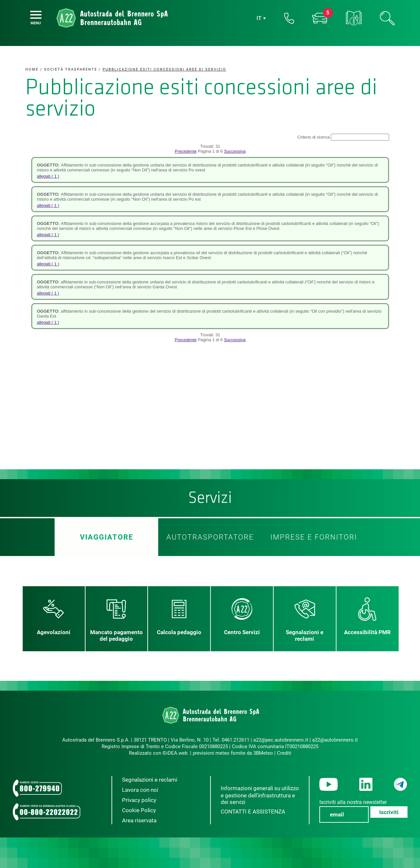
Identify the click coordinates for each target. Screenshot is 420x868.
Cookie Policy (139, 810)
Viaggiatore (106, 537)
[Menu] (36, 15)
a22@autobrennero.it (335, 740)
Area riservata (139, 820)
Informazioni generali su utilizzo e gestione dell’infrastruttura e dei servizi (260, 795)
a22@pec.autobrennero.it (281, 740)
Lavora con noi (140, 790)
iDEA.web (177, 753)
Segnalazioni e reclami (150, 780)
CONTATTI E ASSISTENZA (253, 812)
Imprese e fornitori (314, 537)
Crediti (284, 753)
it (259, 18)
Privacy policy (139, 800)
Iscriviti (389, 812)
